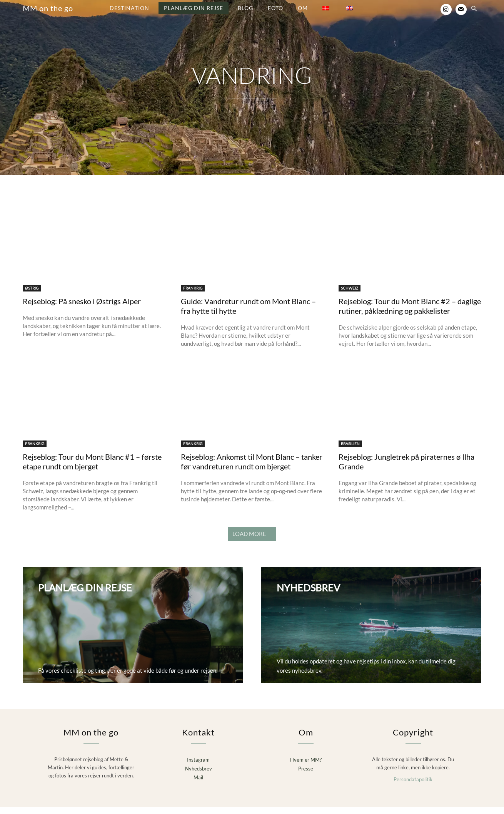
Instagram (198, 767)
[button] (474, 9)
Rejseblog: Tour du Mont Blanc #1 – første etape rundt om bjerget (92, 470)
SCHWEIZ (350, 296)
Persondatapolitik (413, 787)
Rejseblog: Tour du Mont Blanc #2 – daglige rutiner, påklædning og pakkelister (410, 314)
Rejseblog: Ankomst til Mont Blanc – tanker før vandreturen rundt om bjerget (252, 470)
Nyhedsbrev (199, 776)
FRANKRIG (193, 296)
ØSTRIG (32, 296)
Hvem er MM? (306, 767)
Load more (252, 542)
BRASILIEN (350, 452)
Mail (198, 785)
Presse (306, 776)
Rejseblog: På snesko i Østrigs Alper (82, 309)
